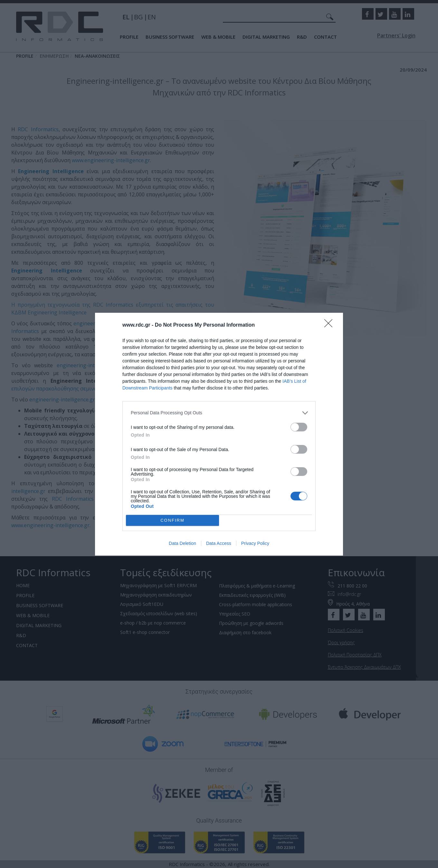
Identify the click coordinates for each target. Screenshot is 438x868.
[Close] (330, 325)
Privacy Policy (255, 543)
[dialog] (219, 434)
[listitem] (219, 413)
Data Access (219, 543)
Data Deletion (182, 543)
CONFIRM (172, 520)
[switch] (299, 427)
